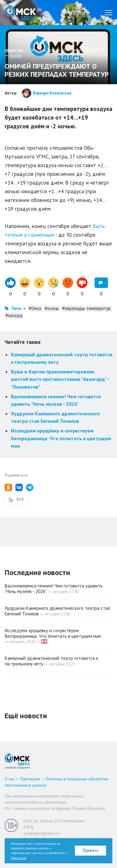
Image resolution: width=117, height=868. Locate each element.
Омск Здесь (20, 13)
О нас (10, 779)
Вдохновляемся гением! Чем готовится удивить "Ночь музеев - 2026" (54, 589)
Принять (91, 850)
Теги (16, 308)
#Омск (35, 308)
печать (15, 55)
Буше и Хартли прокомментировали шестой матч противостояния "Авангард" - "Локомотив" (60, 379)
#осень (52, 308)
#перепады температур (86, 308)
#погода (14, 315)
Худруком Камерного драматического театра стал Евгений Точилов (57, 611)
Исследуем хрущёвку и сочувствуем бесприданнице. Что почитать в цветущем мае (61, 438)
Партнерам (30, 779)
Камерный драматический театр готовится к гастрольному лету (51, 661)
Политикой (19, 858)
